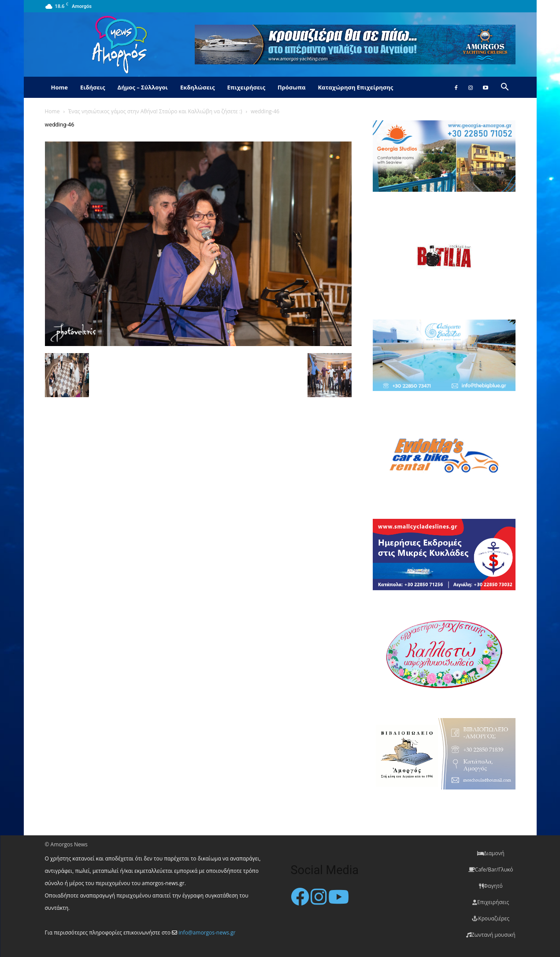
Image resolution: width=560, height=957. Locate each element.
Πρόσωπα (292, 87)
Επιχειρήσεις (246, 87)
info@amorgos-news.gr (207, 933)
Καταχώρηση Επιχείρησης (355, 87)
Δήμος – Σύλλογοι (143, 87)
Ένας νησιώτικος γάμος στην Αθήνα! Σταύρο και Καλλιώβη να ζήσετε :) (155, 111)
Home (59, 87)
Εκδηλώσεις (198, 87)
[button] (505, 88)
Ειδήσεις (93, 87)
